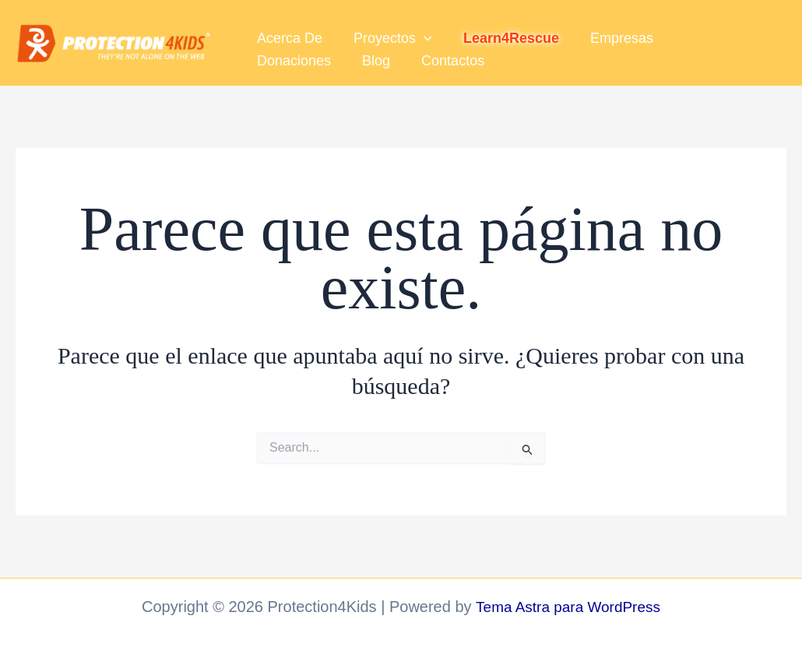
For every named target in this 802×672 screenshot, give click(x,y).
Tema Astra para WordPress (568, 607)
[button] (419, 33)
